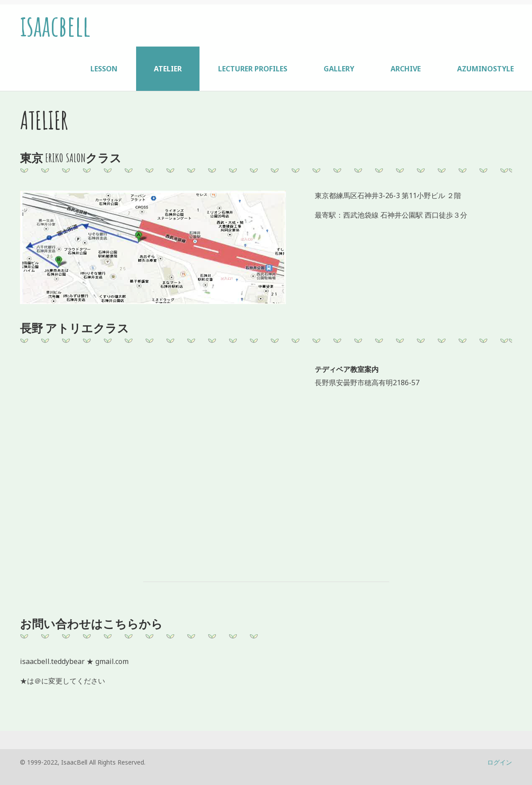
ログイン (500, 762)
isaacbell (55, 25)
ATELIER (168, 69)
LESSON (104, 69)
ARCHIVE (406, 69)
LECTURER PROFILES (253, 69)
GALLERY (339, 69)
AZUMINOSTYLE (485, 69)
